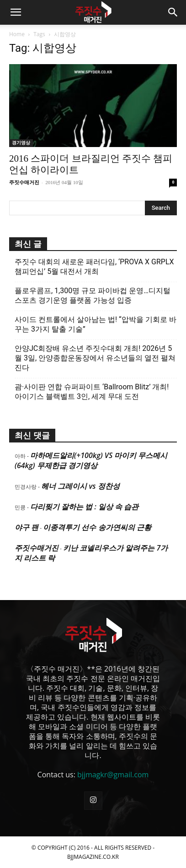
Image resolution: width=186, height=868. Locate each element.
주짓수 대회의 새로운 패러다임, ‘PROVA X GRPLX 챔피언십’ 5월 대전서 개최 (94, 267)
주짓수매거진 (24, 182)
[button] (16, 12)
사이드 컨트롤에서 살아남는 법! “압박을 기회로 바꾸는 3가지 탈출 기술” (96, 324)
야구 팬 (27, 527)
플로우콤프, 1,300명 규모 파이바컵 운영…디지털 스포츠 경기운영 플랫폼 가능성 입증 (93, 295)
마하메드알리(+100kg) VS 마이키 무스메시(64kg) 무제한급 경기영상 (91, 460)
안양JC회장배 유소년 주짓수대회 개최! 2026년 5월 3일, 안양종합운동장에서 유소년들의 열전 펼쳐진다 (95, 358)
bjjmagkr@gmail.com (113, 775)
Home (17, 34)
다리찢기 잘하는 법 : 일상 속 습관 (84, 507)
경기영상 (21, 143)
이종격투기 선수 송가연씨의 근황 (97, 527)
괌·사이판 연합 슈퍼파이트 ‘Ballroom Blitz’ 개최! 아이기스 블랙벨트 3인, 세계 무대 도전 (92, 392)
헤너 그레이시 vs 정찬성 (80, 486)
